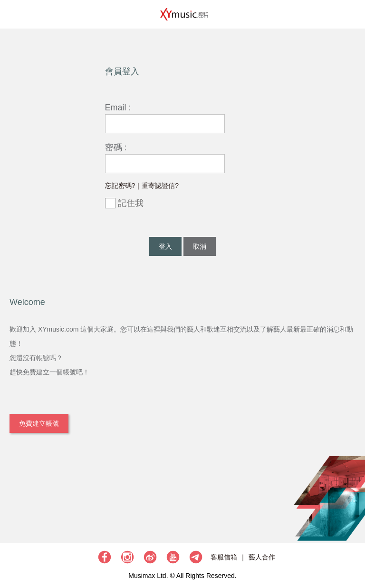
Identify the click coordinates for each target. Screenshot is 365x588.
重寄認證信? (160, 186)
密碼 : (116, 147)
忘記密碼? (120, 186)
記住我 (124, 203)
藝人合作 (262, 557)
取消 (200, 246)
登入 (165, 246)
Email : (118, 108)
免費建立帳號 (39, 423)
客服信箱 (224, 557)
